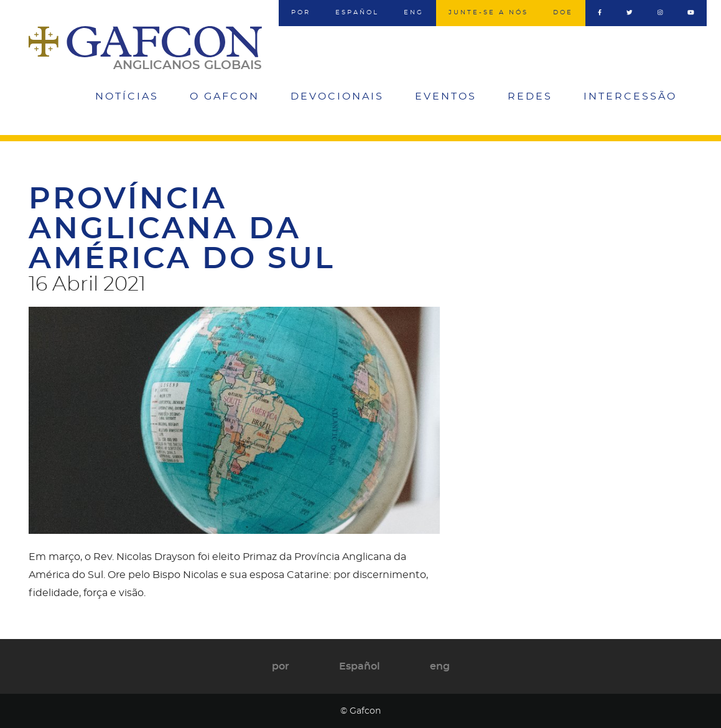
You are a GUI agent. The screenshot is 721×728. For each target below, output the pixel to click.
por (301, 12)
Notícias (127, 96)
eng (414, 12)
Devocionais (337, 96)
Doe (563, 12)
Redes (530, 96)
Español (357, 12)
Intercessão (630, 96)
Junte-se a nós (488, 12)
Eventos (446, 96)
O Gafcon (225, 96)
